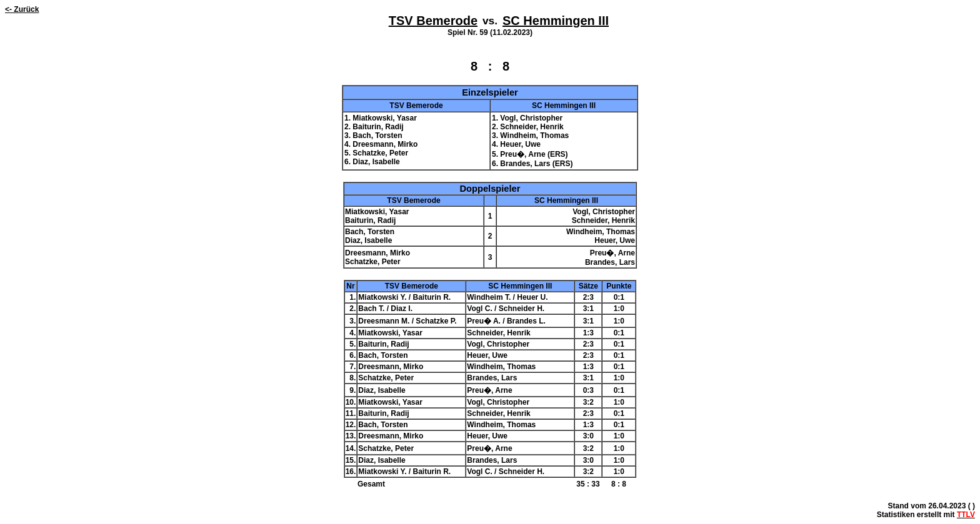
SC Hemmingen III (556, 21)
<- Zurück (22, 9)
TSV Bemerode (433, 21)
